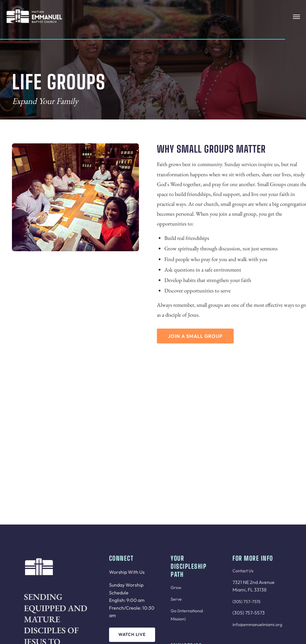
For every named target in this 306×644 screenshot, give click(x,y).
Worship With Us (127, 572)
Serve (176, 599)
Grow (176, 588)
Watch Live (132, 634)
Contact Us (243, 571)
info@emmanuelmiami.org (257, 625)
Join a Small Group (195, 336)
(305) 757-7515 (247, 602)
